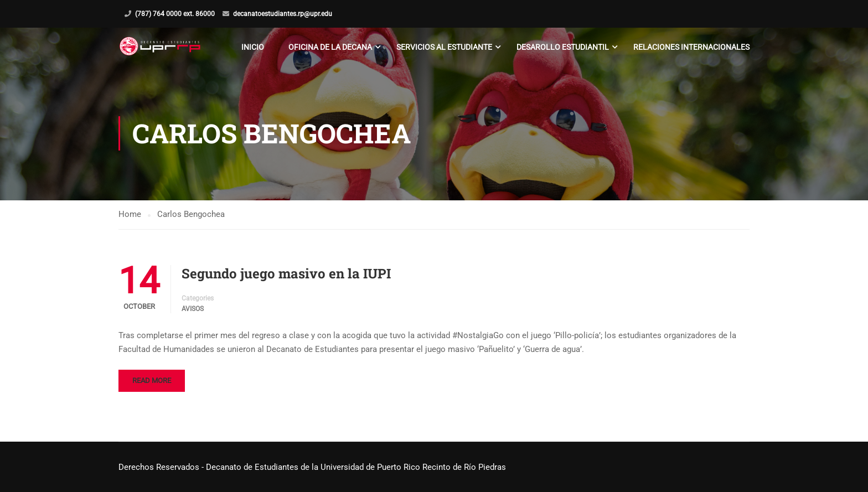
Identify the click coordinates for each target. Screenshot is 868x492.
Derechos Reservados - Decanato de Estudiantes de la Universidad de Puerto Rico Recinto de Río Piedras (312, 467)
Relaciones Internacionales (691, 47)
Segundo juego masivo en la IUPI (286, 273)
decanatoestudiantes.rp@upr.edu (283, 14)
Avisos (193, 309)
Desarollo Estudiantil (563, 47)
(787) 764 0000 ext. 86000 (175, 14)
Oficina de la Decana (330, 47)
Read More (152, 380)
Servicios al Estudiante (444, 47)
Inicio (253, 47)
